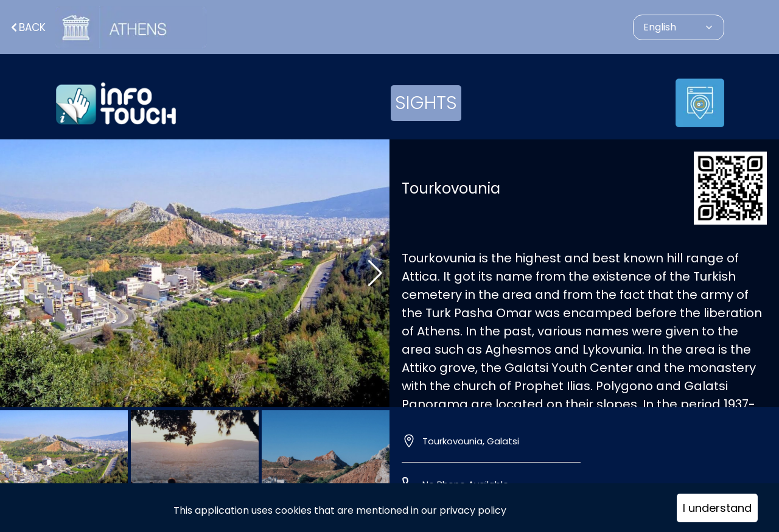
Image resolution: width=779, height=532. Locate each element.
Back (27, 27)
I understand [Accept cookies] (717, 508)
